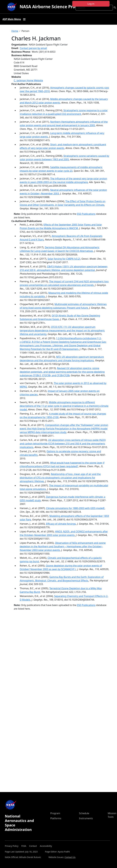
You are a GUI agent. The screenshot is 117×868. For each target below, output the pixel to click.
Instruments (86, 818)
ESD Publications (86, 214)
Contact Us (70, 857)
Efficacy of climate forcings (61, 524)
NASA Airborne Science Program (53, 7)
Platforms (56, 818)
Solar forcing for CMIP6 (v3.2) (64, 259)
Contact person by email (33, 48)
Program (55, 813)
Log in (91, 4)
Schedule (84, 813)
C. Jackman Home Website (28, 80)
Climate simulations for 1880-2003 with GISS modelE (75, 508)
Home (15, 31)
